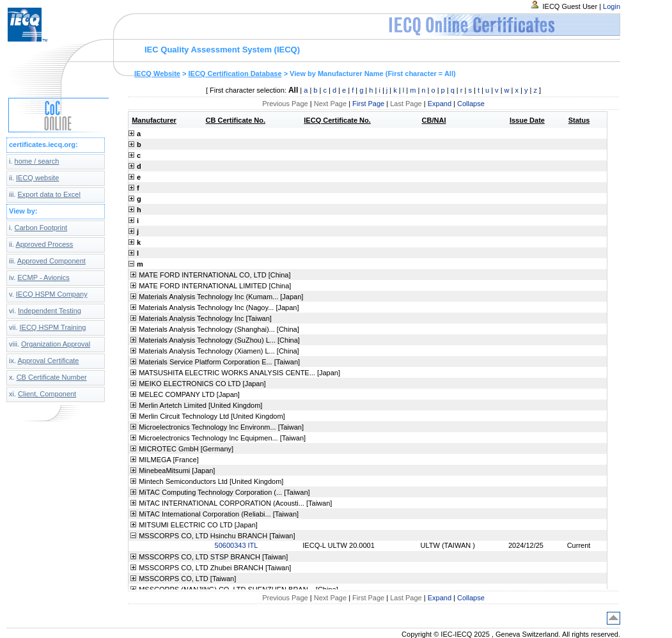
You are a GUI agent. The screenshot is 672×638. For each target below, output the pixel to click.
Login (612, 6)
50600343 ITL (237, 545)
